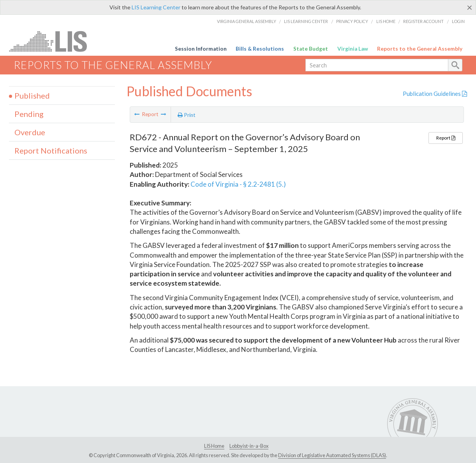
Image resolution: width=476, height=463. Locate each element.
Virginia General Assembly (247, 21)
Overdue (30, 132)
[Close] (470, 7)
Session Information (201, 49)
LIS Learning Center (156, 7)
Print (187, 115)
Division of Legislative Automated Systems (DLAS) (332, 455)
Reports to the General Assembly (420, 49)
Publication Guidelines (435, 94)
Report (446, 138)
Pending (29, 114)
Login (458, 21)
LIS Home (386, 21)
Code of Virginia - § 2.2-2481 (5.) (238, 184)
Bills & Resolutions (260, 49)
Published (32, 95)
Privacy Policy (352, 21)
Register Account (423, 21)
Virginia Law (353, 49)
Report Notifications (51, 150)
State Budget (311, 49)
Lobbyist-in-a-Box (249, 446)
